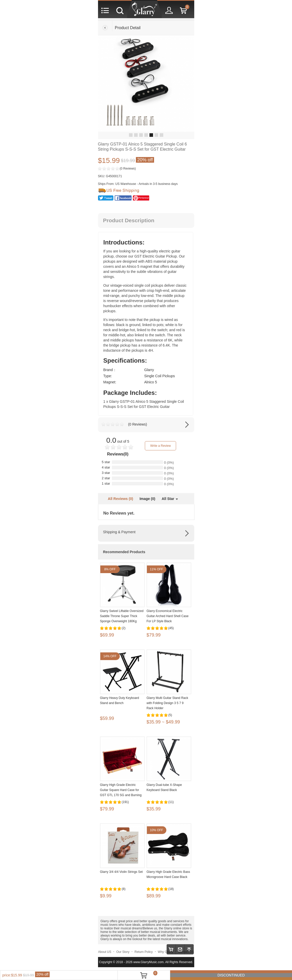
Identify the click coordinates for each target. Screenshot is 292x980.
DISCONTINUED (231, 975)
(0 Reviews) (128, 169)
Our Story (123, 952)
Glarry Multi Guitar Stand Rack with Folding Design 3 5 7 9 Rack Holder (167, 703)
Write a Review (160, 446)
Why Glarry (166, 952)
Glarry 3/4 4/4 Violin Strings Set (121, 872)
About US (105, 952)
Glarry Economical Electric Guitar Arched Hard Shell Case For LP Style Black (168, 616)
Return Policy (144, 952)
